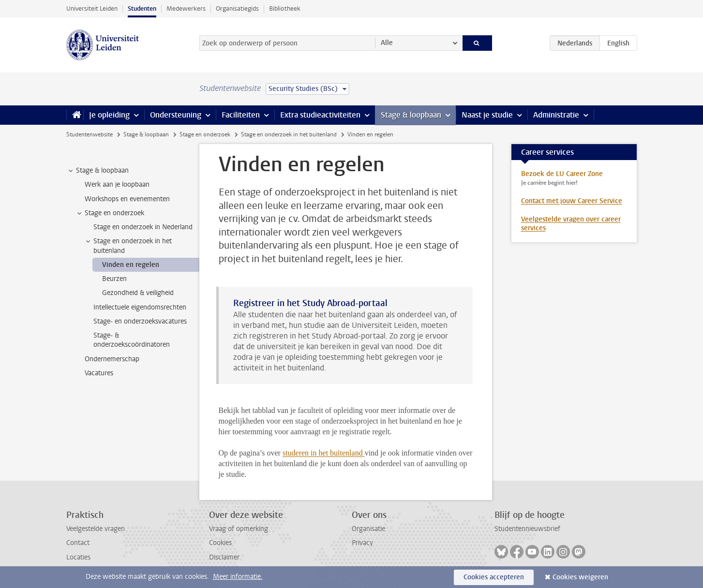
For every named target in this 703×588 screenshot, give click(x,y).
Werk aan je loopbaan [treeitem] (117, 184)
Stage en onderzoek (205, 134)
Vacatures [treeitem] (99, 373)
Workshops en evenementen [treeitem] (127, 199)
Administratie (556, 115)
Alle (387, 43)
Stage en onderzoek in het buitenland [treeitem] (128, 246)
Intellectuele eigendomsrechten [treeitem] (140, 307)
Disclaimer (224, 557)
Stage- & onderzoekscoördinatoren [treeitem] (132, 340)
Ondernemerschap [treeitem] (112, 359)
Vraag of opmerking (239, 529)
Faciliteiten (241, 115)
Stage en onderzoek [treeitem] (110, 213)
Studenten (142, 8)
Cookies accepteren (494, 577)
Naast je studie (487, 115)
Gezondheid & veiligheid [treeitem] (138, 293)
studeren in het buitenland (324, 453)
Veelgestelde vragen (96, 529)
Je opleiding (109, 115)
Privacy (362, 543)
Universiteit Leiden (92, 8)
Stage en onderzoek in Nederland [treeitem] (143, 227)
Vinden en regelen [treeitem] (131, 265)
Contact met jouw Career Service (572, 201)
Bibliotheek (285, 8)
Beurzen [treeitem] (114, 279)
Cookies (220, 543)
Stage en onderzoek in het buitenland (289, 134)
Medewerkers (186, 8)
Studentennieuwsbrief (527, 529)
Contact (78, 543)
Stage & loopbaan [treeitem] (98, 171)
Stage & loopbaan (411, 115)
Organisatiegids (237, 8)
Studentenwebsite (90, 134)
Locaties (78, 557)
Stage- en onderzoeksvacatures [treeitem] (140, 321)
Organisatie (368, 529)
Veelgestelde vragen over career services (571, 224)
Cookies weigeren (580, 577)
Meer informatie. (238, 577)
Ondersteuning (176, 115)
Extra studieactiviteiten (320, 115)
